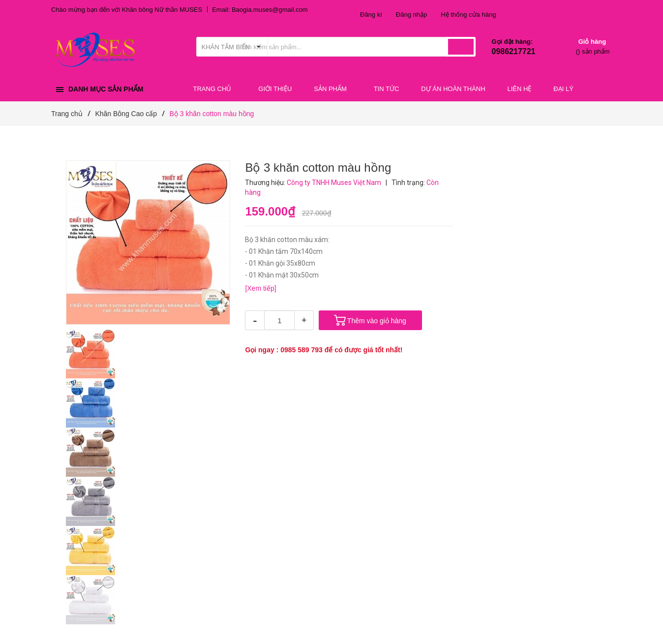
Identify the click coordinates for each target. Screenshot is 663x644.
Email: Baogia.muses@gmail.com (260, 10)
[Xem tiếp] (260, 288)
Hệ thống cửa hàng (468, 15)
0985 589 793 (301, 350)
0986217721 (514, 51)
